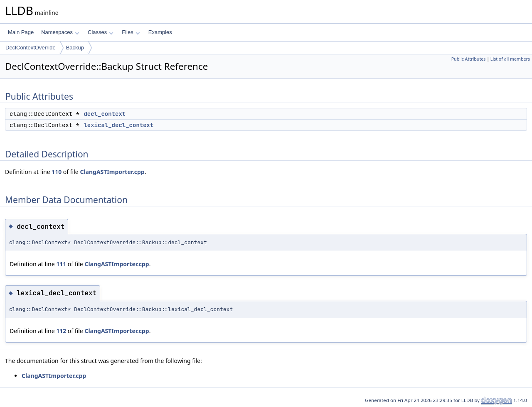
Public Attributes (469, 59)
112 (61, 331)
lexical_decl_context (118, 125)
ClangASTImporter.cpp (112, 172)
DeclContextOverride (31, 48)
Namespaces (60, 32)
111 (61, 264)
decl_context (105, 114)
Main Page (21, 32)
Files (131, 32)
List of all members (510, 59)
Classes (101, 32)
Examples (160, 32)
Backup (75, 48)
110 (57, 172)
